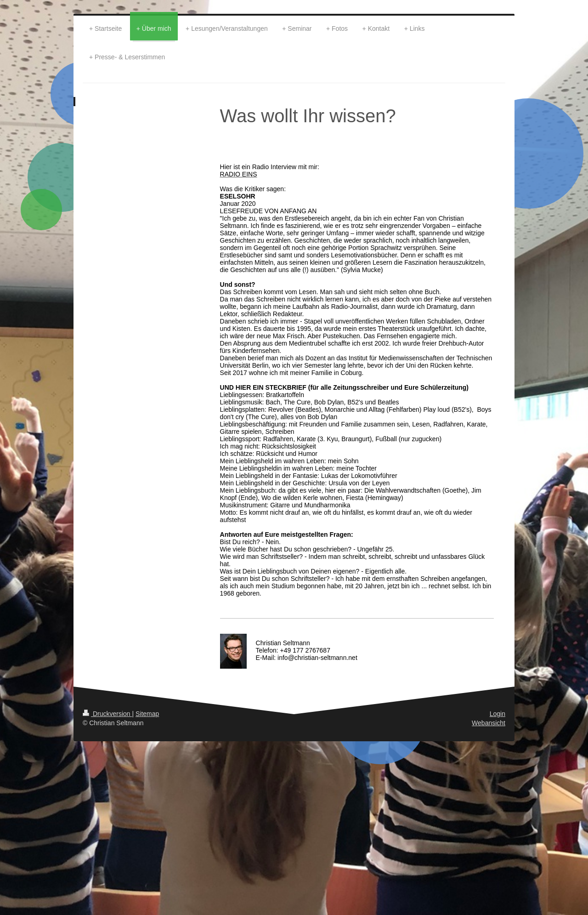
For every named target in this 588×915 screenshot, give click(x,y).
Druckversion (107, 714)
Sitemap (147, 714)
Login (498, 714)
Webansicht (489, 723)
